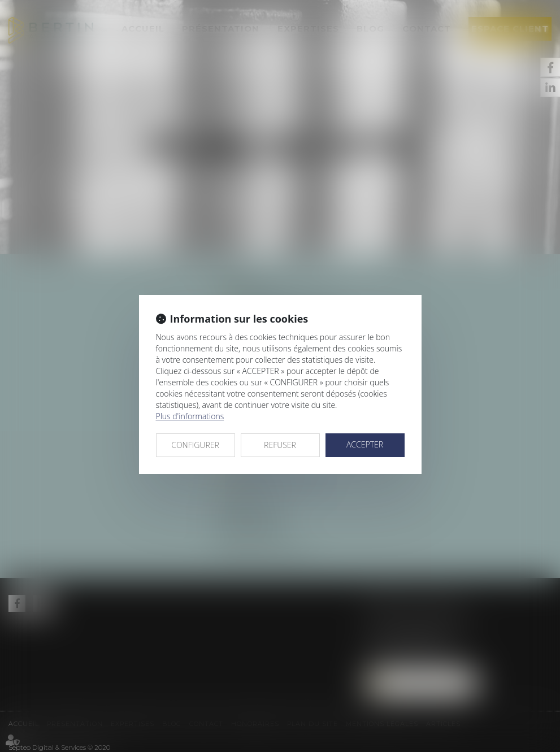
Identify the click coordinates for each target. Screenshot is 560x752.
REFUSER (280, 445)
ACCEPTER (365, 444)
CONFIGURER (195, 445)
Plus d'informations (190, 416)
